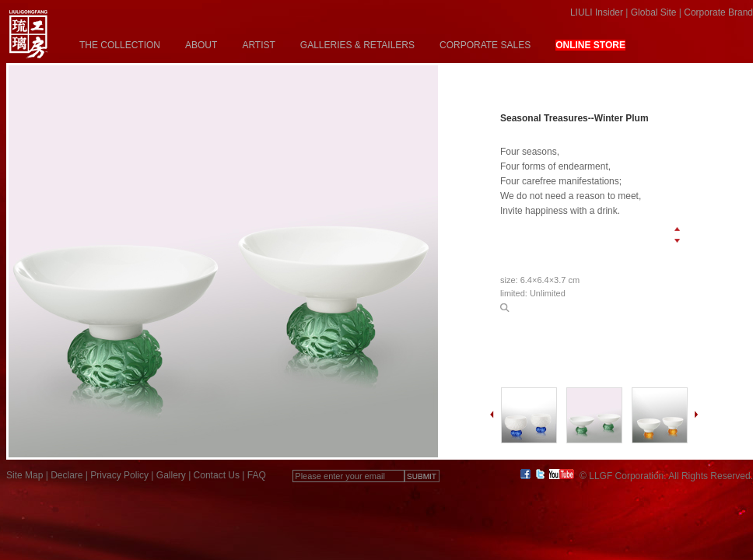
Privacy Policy (119, 475)
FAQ (257, 475)
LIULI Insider (597, 12)
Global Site (654, 12)
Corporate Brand (718, 12)
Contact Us (217, 475)
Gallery (171, 475)
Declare (67, 475)
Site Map (25, 475)
